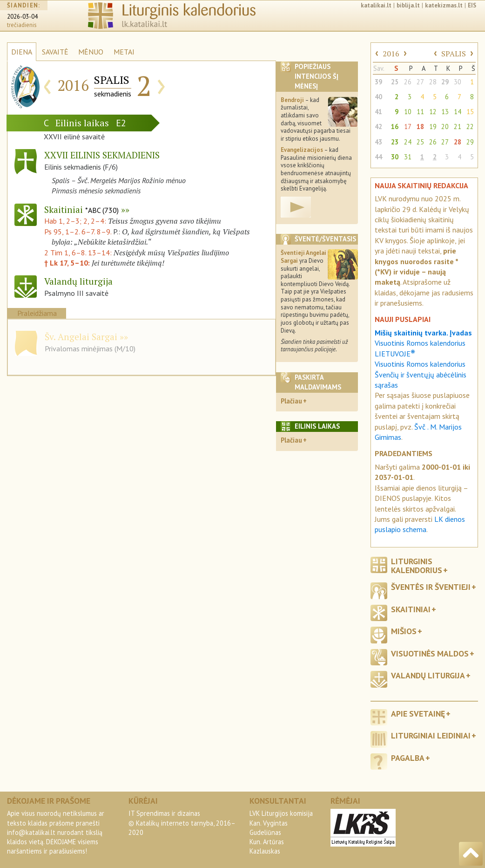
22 (470, 126)
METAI (124, 52)
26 (408, 82)
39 (378, 82)
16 (395, 126)
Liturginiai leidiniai (431, 735)
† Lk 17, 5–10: (68, 263)
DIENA (22, 52)
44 (378, 157)
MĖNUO (91, 52)
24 (408, 142)
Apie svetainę (418, 714)
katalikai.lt (376, 5)
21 (458, 126)
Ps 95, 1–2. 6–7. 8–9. (78, 232)
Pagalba (408, 758)
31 (408, 157)
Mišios (404, 631)
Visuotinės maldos (430, 653)
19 (433, 126)
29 (445, 82)
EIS (472, 5)
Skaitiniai (81, 209)
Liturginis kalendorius (417, 566)
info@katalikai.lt (31, 832)
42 (378, 126)
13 (445, 112)
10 (408, 112)
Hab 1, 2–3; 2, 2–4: (76, 221)
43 (378, 142)
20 (445, 126)
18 (420, 126)
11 (420, 112)
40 (378, 97)
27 (420, 82)
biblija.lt (408, 5)
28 (433, 82)
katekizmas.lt (444, 5)
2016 (391, 54)
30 (458, 82)
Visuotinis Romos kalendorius (420, 364)
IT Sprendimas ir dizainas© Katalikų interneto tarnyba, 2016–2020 (182, 823)
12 (433, 112)
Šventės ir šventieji (431, 587)
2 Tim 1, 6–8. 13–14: (79, 253)
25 (395, 82)
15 (470, 112)
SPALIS (454, 54)
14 (458, 112)
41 (378, 112)
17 (408, 126)
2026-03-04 (22, 17)
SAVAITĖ (55, 52)
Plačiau (291, 401)
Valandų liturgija (428, 675)
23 (395, 142)
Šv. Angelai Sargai (81, 337)
